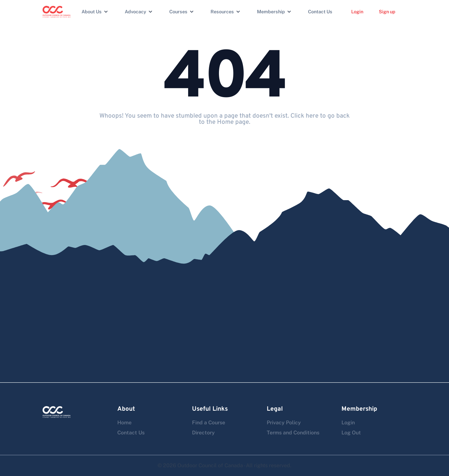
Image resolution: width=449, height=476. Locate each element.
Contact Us (320, 12)
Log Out (351, 433)
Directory (203, 433)
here (312, 116)
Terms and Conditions (293, 433)
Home (124, 423)
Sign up (387, 12)
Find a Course (209, 423)
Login (357, 12)
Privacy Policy (284, 423)
